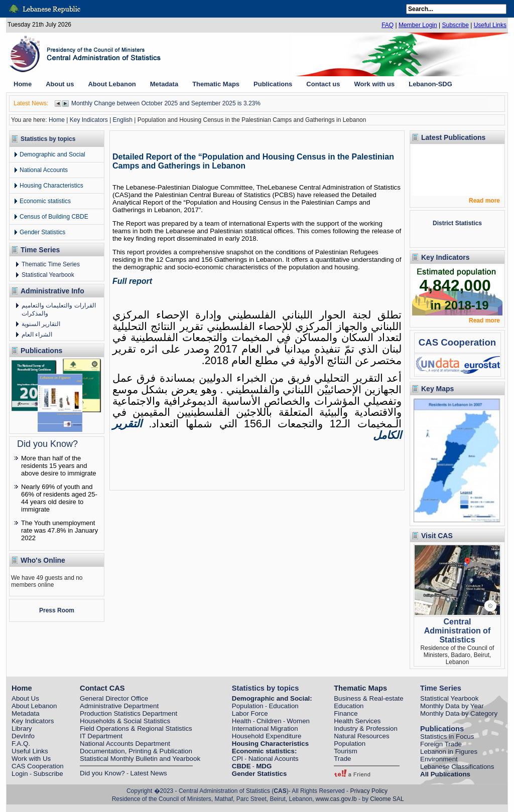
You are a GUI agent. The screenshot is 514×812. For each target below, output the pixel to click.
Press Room (57, 610)
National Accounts (44, 170)
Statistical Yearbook (48, 275)
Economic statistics (45, 201)
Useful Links (490, 25)
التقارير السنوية (41, 324)
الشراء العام (37, 335)
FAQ (388, 25)
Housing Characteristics (51, 186)
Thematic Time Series (51, 264)
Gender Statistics (42, 232)
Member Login (418, 25)
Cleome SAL (387, 799)
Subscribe (455, 25)
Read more (484, 201)
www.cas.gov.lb (336, 799)
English (123, 120)
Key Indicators (89, 120)
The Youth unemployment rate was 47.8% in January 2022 (59, 530)
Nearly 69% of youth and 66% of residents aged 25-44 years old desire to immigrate (59, 498)
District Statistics (457, 223)
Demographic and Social (52, 154)
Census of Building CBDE (54, 217)
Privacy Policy (369, 791)
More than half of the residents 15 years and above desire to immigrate (59, 466)
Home (57, 120)
